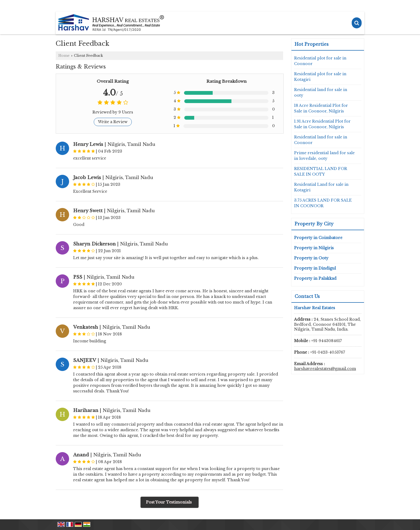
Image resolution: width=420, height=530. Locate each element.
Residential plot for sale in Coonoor (320, 61)
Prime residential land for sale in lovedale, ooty (324, 156)
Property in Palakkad (315, 278)
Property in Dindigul (315, 268)
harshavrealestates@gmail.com (325, 369)
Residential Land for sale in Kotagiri (321, 187)
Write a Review (113, 122)
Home (64, 56)
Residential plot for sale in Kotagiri (320, 77)
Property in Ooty (311, 258)
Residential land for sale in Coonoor (321, 140)
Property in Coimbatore (318, 238)
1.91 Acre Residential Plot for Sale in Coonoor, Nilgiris (322, 124)
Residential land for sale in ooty (321, 92)
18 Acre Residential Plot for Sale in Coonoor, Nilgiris (321, 108)
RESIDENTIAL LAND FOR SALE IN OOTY (321, 171)
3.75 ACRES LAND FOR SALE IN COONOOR (323, 203)
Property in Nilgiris (314, 248)
